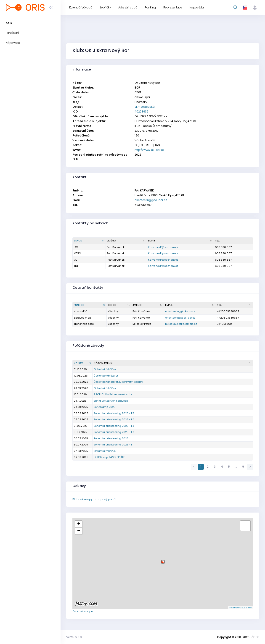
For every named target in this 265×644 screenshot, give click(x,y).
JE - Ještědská (145, 107)
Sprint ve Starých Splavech (111, 401)
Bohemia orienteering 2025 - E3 (114, 426)
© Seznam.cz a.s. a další (241, 608)
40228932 (141, 111)
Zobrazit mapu (83, 611)
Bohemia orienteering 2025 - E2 (114, 432)
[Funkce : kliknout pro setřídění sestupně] (90, 305)
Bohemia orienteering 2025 (111, 438)
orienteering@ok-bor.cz (151, 200)
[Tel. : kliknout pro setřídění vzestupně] (233, 241)
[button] (163, 560)
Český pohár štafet (106, 376)
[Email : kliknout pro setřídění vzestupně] (180, 241)
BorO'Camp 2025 (105, 407)
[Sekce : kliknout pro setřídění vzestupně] (119, 305)
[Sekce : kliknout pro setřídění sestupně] (89, 241)
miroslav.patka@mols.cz (181, 324)
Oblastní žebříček (105, 369)
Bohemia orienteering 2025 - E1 (114, 445)
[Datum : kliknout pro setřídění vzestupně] (83, 363)
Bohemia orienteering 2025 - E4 (114, 419)
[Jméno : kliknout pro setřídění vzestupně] (126, 241)
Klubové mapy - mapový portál (94, 499)
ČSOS (255, 637)
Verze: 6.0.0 (74, 637)
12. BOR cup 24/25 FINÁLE (109, 457)
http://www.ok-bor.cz (149, 150)
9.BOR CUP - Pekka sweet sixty (113, 394)
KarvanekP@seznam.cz (163, 247)
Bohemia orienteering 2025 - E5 (114, 413)
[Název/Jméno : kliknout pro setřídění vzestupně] (173, 363)
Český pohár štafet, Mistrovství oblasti (118, 382)
